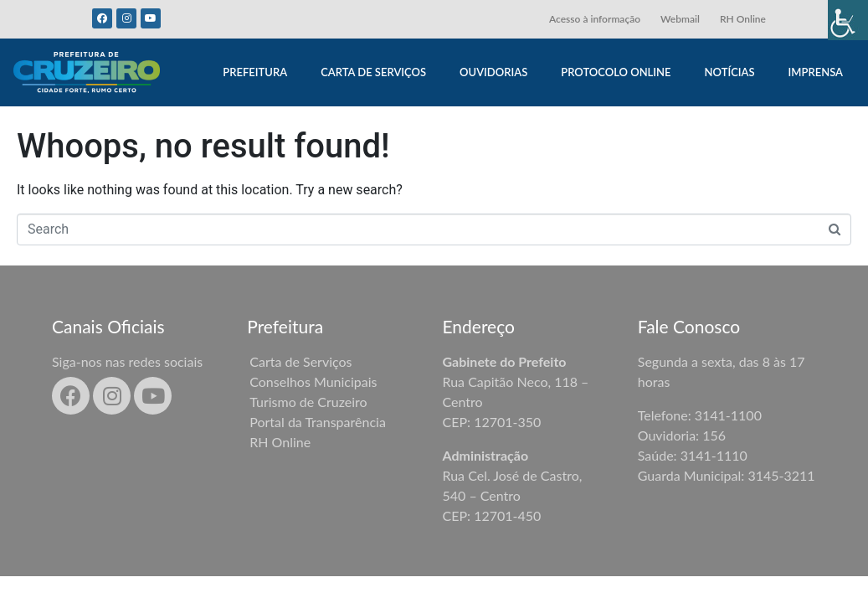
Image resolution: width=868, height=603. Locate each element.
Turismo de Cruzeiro (308, 402)
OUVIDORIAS (493, 72)
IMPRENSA (816, 72)
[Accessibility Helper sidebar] (848, 20)
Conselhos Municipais (313, 381)
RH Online (743, 19)
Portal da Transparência (318, 422)
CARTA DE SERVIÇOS (373, 72)
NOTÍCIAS (730, 72)
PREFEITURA (255, 72)
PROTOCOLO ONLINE (616, 72)
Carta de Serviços (300, 361)
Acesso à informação (595, 19)
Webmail (680, 19)
